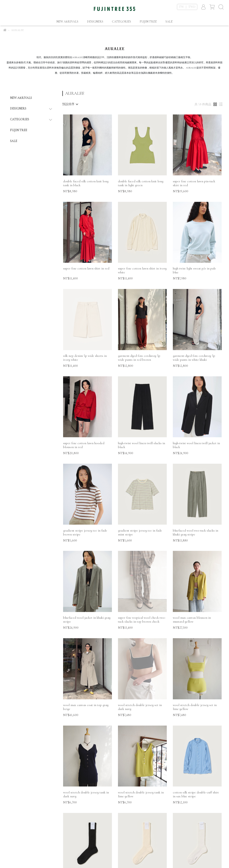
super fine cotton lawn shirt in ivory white (142, 270)
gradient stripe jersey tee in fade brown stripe (85, 532)
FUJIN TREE (148, 22)
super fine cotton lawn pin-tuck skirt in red (194, 183)
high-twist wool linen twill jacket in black (196, 445)
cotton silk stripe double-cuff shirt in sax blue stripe (196, 794)
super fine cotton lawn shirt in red (86, 268)
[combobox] (70, 104)
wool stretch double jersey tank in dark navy (86, 794)
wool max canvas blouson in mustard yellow (192, 620)
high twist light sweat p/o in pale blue (194, 270)
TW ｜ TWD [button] (187, 7)
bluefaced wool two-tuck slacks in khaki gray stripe (195, 532)
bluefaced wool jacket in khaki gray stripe (87, 620)
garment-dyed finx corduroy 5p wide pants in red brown (139, 358)
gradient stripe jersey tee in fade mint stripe (140, 532)
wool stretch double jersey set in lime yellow (195, 707)
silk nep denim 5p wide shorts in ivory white (85, 358)
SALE (169, 22)
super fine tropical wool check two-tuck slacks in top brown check (142, 620)
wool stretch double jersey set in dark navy (140, 707)
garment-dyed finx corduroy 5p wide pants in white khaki (194, 358)
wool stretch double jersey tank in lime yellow (141, 794)
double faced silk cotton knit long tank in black (86, 183)
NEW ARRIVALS (67, 22)
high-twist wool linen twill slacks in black (141, 445)
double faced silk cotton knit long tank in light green (141, 183)
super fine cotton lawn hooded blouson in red (84, 445)
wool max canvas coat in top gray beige (86, 707)
